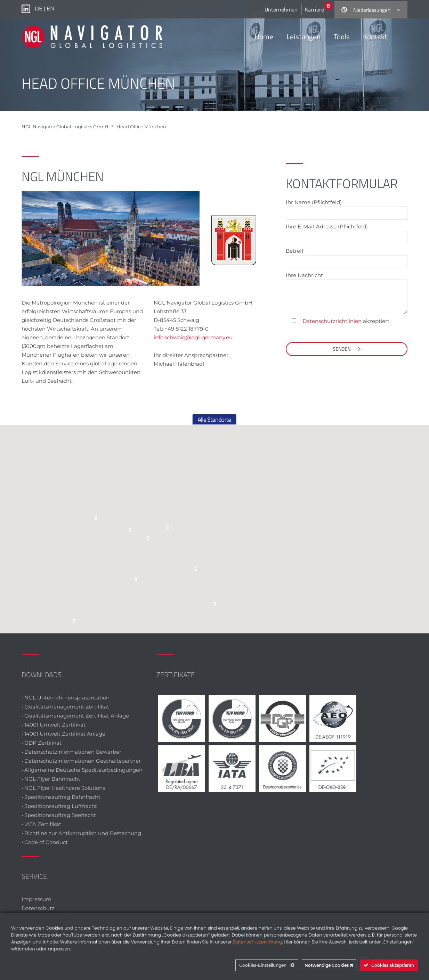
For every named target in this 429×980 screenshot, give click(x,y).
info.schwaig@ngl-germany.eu (193, 337)
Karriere (314, 9)
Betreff (347, 256)
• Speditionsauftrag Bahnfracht (61, 797)
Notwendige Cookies (329, 965)
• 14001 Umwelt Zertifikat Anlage (63, 734)
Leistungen (303, 37)
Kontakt (375, 37)
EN (50, 9)
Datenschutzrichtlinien (332, 321)
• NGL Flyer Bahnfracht (51, 779)
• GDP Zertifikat (42, 743)
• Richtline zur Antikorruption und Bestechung (81, 833)
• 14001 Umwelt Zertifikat (54, 725)
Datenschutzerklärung (257, 942)
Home (264, 37)
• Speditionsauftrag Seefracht (59, 815)
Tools (342, 37)
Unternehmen (281, 9)
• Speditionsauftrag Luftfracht (59, 806)
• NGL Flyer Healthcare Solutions (63, 788)
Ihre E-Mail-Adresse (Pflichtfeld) (347, 232)
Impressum (37, 899)
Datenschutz (38, 908)
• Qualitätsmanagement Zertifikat (65, 707)
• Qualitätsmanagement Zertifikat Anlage (75, 716)
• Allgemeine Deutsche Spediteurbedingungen (82, 770)
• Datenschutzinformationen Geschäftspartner (81, 761)
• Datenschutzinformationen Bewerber (71, 752)
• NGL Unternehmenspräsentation (66, 698)
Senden (347, 349)
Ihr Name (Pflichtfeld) (347, 208)
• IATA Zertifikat (42, 824)
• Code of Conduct (45, 842)
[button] (168, 529)
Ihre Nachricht (347, 293)
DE (39, 9)
